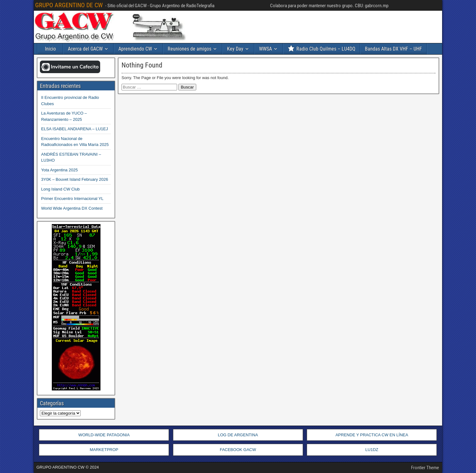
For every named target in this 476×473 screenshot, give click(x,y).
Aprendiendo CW (135, 49)
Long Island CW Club (60, 189)
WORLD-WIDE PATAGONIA (104, 435)
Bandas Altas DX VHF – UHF (393, 49)
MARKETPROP (104, 450)
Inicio (50, 49)
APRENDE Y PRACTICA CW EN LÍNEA (372, 435)
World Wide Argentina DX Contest (72, 208)
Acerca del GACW (85, 49)
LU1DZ (372, 450)
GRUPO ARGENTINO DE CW (69, 5)
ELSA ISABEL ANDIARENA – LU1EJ (75, 129)
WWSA (265, 49)
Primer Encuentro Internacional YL (72, 199)
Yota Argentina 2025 (59, 170)
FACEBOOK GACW (238, 450)
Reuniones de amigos (189, 49)
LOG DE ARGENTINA (238, 435)
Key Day (235, 49)
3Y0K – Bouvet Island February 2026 (75, 179)
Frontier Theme (425, 468)
